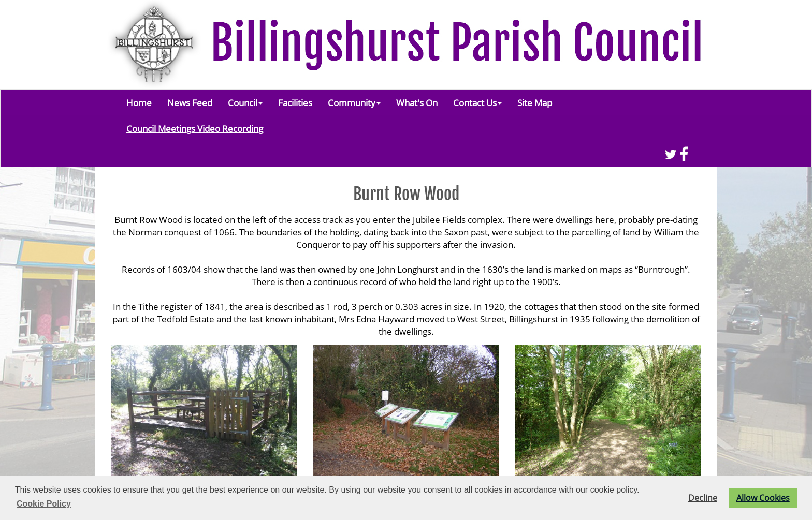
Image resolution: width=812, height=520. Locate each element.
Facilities (295, 102)
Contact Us (477, 102)
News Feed (190, 102)
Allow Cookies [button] (763, 498)
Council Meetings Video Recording (195, 128)
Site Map (535, 102)
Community (354, 102)
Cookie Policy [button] (44, 504)
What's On (417, 102)
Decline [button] (703, 498)
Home (139, 102)
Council (245, 102)
